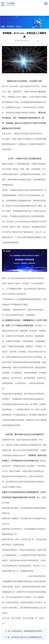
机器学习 (9, 581)
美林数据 (27, 320)
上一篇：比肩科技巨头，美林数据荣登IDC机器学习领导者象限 (26, 631)
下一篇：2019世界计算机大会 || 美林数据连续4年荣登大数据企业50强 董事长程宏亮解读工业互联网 (26, 637)
